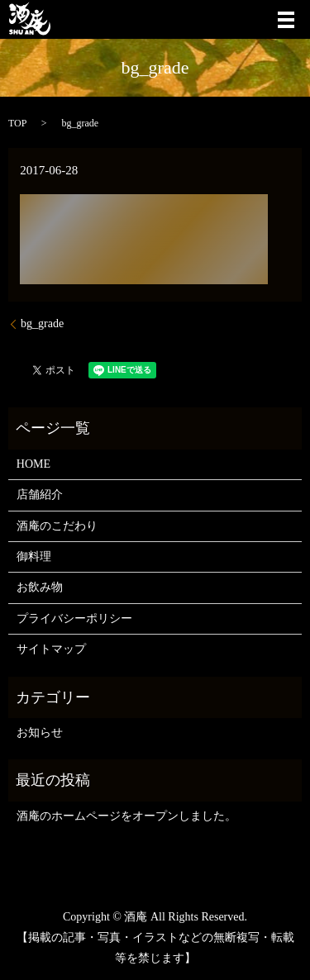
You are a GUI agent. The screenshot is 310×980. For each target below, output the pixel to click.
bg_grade (42, 323)
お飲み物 (40, 587)
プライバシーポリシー (74, 618)
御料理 (34, 557)
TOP (17, 123)
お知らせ (40, 733)
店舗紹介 (40, 495)
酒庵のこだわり (57, 526)
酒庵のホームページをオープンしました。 (126, 816)
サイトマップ (51, 649)
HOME (33, 464)
